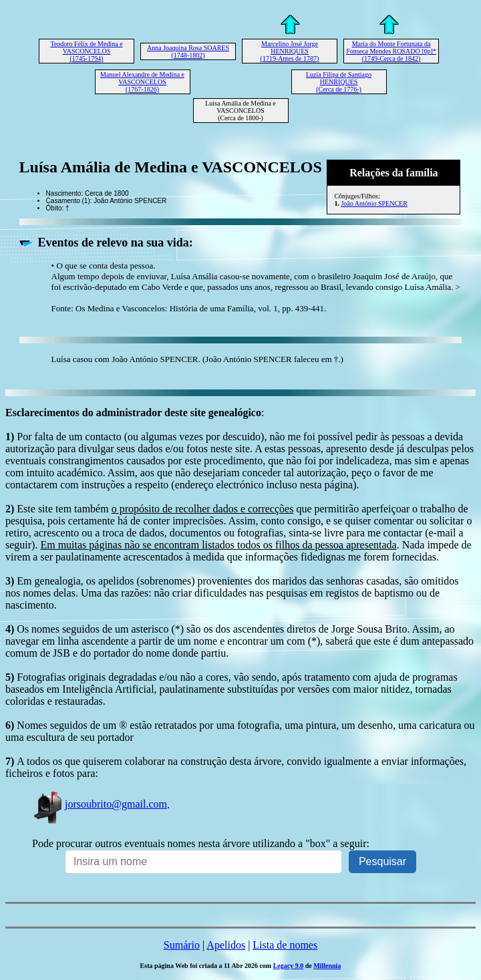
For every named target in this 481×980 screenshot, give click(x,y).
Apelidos (226, 945)
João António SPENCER (374, 203)
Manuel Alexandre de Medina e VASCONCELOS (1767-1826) (142, 82)
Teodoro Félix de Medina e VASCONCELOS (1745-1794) (86, 51)
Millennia (327, 966)
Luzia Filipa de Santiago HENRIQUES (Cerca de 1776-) (339, 82)
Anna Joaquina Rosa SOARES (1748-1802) (188, 51)
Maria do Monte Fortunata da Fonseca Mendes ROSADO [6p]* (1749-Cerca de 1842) (391, 51)
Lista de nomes (285, 945)
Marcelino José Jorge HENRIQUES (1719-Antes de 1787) (290, 51)
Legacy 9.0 (289, 966)
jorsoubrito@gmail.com (100, 804)
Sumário (182, 945)
